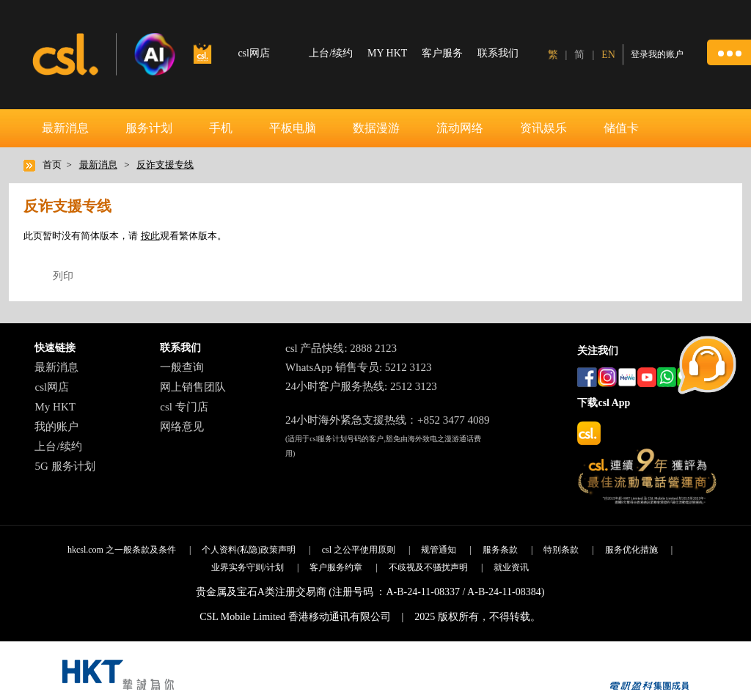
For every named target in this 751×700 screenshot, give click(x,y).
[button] (729, 52)
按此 (150, 236)
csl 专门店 (184, 407)
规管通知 (439, 550)
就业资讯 (511, 567)
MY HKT (387, 53)
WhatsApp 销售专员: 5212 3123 (359, 367)
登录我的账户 (657, 54)
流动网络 (460, 128)
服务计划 (149, 128)
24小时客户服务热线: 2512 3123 (361, 386)
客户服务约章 (336, 567)
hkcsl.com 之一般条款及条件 (122, 550)
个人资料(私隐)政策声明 (249, 550)
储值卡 (621, 128)
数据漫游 (376, 128)
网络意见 (182, 427)
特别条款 (561, 550)
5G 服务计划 (65, 466)
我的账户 (56, 427)
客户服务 (442, 53)
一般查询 (182, 367)
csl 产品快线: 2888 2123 (341, 348)
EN (608, 55)
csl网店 (52, 387)
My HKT (55, 407)
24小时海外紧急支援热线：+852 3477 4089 (387, 420)
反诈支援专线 (165, 165)
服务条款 (500, 550)
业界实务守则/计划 (248, 567)
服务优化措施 (631, 550)
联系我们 (498, 53)
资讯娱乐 (543, 128)
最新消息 (65, 128)
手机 (221, 128)
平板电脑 (293, 128)
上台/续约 (331, 53)
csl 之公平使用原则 (359, 550)
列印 (63, 276)
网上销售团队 (193, 387)
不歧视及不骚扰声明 (428, 567)
